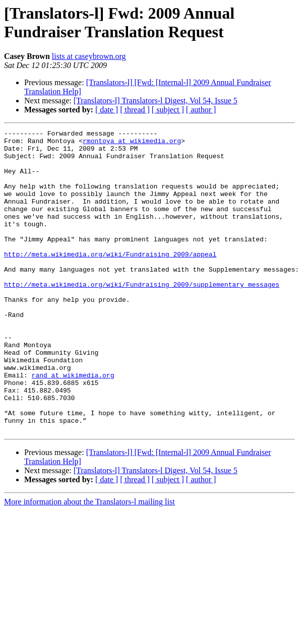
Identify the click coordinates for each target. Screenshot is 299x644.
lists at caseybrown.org (89, 56)
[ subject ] (168, 110)
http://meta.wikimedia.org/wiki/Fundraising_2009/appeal (110, 280)
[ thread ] (135, 110)
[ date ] (107, 110)
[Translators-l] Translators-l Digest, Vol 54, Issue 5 (156, 101)
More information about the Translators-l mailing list (89, 562)
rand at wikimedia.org (73, 425)
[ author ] (201, 110)
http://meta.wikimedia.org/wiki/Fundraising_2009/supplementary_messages (142, 316)
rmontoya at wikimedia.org (132, 144)
